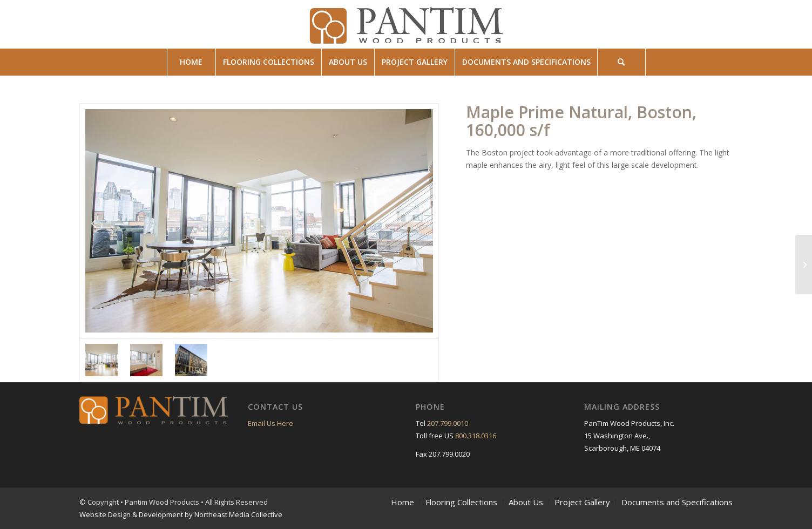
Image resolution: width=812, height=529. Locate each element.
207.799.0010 (448, 423)
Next (425, 221)
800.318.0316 (476, 436)
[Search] (621, 62)
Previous (93, 221)
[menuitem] (191, 62)
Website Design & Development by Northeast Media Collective (181, 514)
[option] (259, 221)
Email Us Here (270, 423)
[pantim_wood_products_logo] (406, 24)
